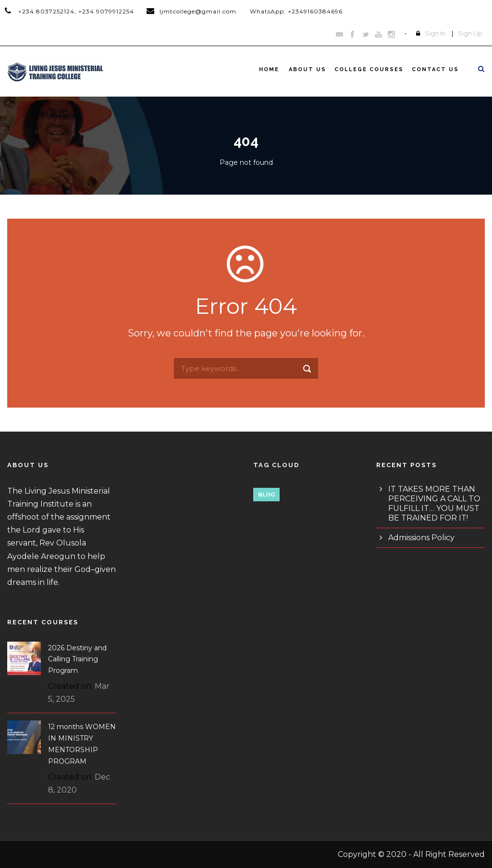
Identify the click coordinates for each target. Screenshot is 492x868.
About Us (307, 69)
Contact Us (435, 69)
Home (269, 69)
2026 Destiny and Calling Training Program (77, 659)
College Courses (369, 69)
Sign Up (470, 33)
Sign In (435, 33)
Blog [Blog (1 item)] (266, 495)
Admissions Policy (421, 538)
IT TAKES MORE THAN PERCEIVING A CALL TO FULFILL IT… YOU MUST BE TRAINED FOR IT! (434, 503)
